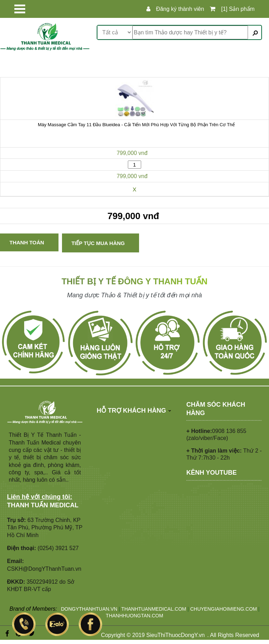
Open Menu (20, 9)
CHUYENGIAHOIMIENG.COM (224, 609)
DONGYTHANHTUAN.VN (89, 609)
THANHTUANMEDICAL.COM (154, 609)
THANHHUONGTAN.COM (134, 616)
